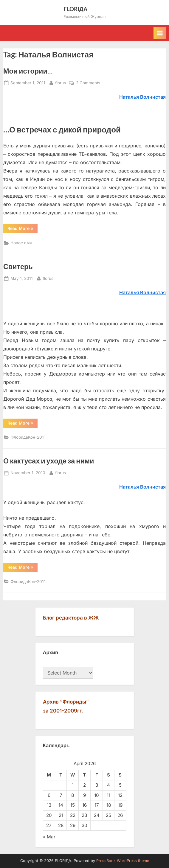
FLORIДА (76, 9)
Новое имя (21, 243)
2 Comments (88, 83)
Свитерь (18, 266)
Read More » (23, 229)
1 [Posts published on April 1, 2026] (73, 785)
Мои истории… (28, 71)
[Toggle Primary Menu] (160, 33)
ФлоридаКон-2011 (28, 437)
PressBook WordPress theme (123, 861)
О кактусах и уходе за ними (49, 461)
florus (61, 82)
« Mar (49, 837)
